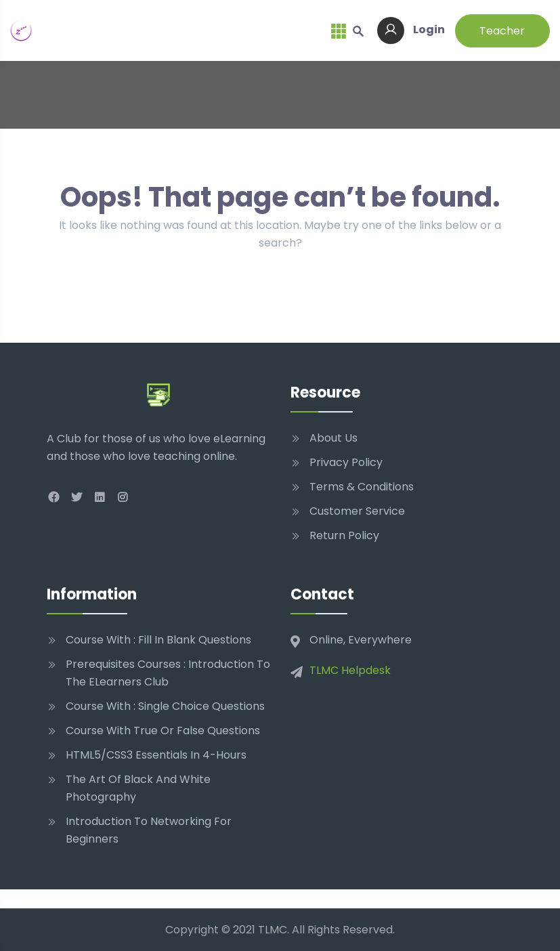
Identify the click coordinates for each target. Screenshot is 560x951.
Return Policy (344, 535)
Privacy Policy (346, 462)
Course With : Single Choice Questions (165, 706)
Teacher (502, 31)
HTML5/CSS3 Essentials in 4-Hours (156, 755)
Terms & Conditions (362, 487)
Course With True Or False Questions (163, 731)
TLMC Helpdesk (350, 670)
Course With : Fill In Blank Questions (158, 640)
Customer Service (357, 511)
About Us (333, 438)
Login (411, 29)
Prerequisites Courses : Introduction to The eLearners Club (168, 673)
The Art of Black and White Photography (138, 788)
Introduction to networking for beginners (149, 830)
